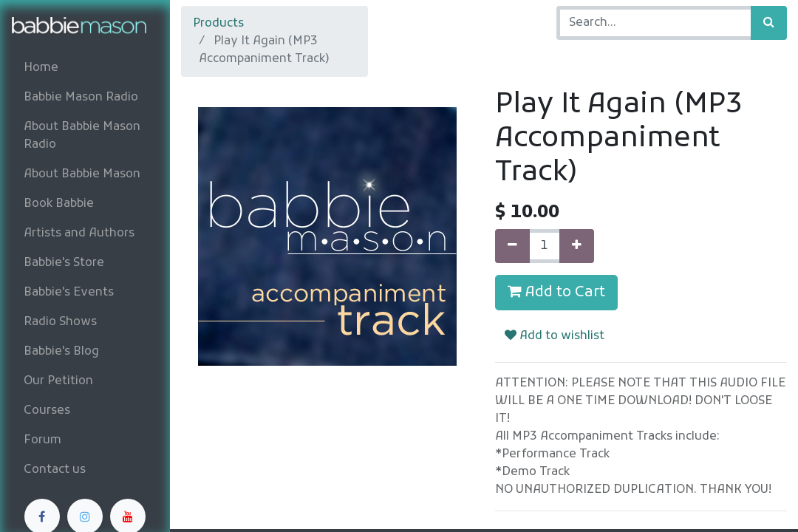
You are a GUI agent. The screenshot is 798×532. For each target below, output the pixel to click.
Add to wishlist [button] (555, 336)
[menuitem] (85, 68)
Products (218, 24)
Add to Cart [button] (556, 293)
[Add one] (577, 246)
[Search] (769, 23)
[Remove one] (512, 246)
